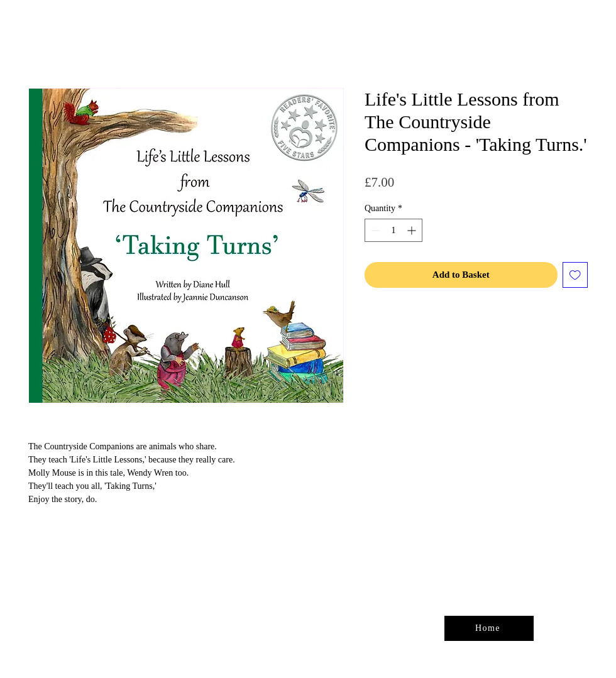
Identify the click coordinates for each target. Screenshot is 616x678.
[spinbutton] (393, 230)
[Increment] (413, 230)
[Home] (489, 628)
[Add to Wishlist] (575, 275)
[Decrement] (374, 230)
